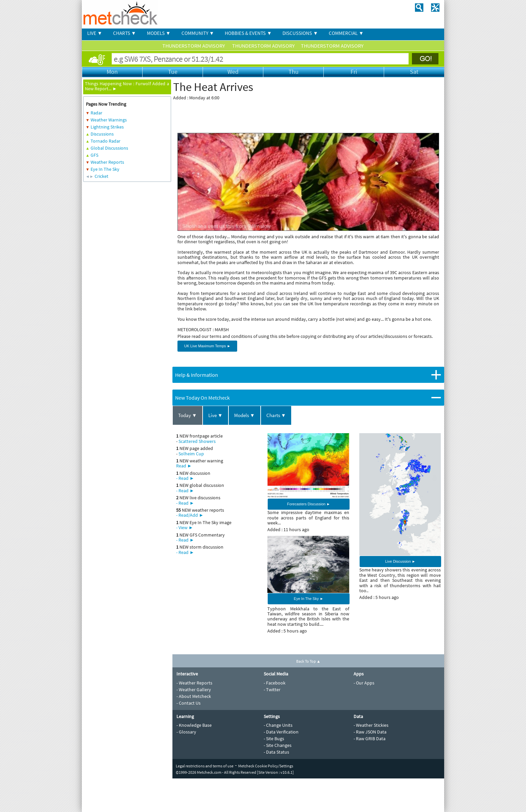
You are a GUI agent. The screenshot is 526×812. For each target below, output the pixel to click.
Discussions (102, 134)
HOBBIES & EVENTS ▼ (248, 33)
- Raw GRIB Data (370, 739)
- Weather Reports (194, 683)
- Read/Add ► (190, 515)
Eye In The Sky (105, 169)
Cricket (101, 176)
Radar (96, 113)
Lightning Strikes (107, 127)
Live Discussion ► (400, 561)
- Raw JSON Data (370, 732)
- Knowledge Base (194, 725)
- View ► (185, 527)
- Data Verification (281, 732)
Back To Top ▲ (308, 661)
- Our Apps (364, 683)
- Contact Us (189, 703)
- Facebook (275, 683)
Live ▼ (216, 415)
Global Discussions (109, 148)
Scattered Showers (197, 441)
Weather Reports (107, 162)
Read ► (184, 466)
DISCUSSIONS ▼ (300, 33)
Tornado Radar (106, 141)
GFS (94, 155)
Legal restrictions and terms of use (205, 766)
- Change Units (278, 725)
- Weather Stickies (371, 725)
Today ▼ (188, 415)
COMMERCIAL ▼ (346, 33)
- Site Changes (278, 745)
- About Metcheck (194, 696)
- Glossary (186, 732)
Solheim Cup (191, 454)
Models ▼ (245, 415)
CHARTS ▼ (125, 33)
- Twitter (272, 690)
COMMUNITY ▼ (198, 33)
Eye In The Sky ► (309, 599)
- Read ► (185, 478)
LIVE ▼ (95, 33)
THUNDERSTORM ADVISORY (194, 46)
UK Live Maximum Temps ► (207, 346)
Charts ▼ (276, 415)
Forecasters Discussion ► (309, 504)
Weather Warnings (109, 120)
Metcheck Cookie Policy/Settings (266, 766)
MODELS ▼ (159, 33)
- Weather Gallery (194, 690)
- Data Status (276, 752)
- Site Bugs (274, 739)
